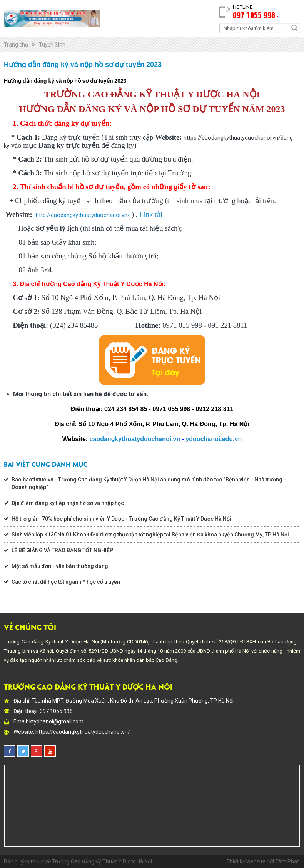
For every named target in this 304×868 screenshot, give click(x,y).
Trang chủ (16, 45)
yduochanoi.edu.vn (214, 439)
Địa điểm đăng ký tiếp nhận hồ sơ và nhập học (68, 503)
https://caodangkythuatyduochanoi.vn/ (83, 732)
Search (294, 28)
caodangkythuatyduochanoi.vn (135, 439)
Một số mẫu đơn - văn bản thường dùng (60, 566)
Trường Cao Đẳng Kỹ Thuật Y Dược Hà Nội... (104, 861)
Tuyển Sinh (52, 45)
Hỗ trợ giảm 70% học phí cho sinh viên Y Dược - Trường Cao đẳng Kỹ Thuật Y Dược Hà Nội (121, 519)
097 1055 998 (254, 15)
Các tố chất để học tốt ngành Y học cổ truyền (66, 582)
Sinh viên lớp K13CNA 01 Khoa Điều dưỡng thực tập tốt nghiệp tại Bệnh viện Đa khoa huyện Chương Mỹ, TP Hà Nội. (151, 535)
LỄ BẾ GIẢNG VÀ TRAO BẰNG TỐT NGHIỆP (62, 550)
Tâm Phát (287, 861)
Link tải (151, 214)
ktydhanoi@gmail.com (56, 721)
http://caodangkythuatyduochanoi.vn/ (83, 215)
